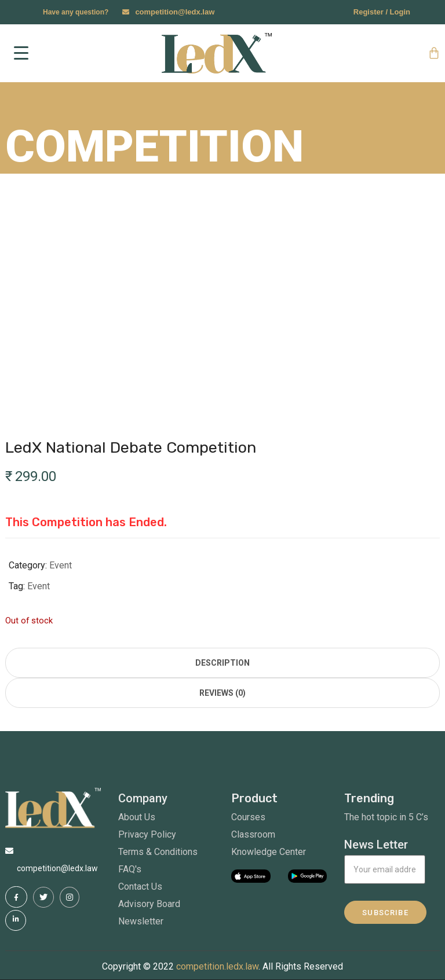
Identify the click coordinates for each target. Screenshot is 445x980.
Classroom (253, 834)
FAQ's (130, 869)
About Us (137, 817)
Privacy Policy (147, 834)
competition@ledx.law (175, 12)
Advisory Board (149, 904)
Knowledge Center (269, 852)
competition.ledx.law (217, 966)
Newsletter (141, 921)
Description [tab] (222, 663)
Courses (248, 817)
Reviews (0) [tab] (222, 693)
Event (61, 565)
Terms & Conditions (158, 852)
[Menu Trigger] (21, 53)
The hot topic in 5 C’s (386, 817)
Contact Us (140, 887)
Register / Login (382, 12)
